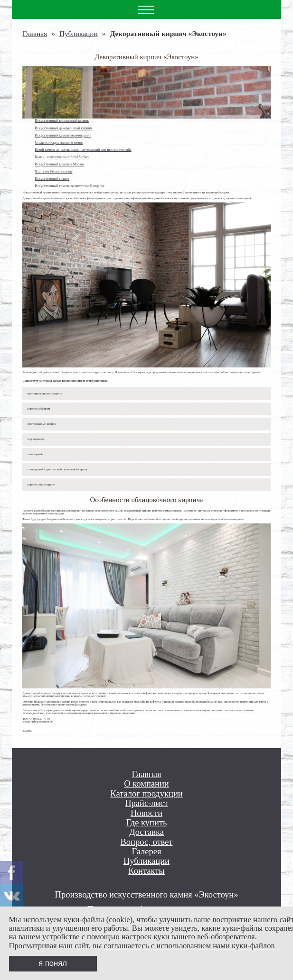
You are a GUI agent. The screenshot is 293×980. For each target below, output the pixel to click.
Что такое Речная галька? (53, 171)
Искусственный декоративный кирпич (63, 128)
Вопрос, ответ (147, 842)
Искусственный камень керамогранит (63, 135)
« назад (27, 730)
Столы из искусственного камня (59, 142)
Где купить (147, 823)
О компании (146, 784)
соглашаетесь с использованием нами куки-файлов (189, 946)
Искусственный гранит (52, 179)
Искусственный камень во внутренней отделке (69, 186)
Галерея (146, 852)
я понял (53, 963)
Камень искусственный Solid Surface (62, 157)
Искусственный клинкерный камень (61, 121)
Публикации (79, 33)
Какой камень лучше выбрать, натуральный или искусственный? (83, 150)
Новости (146, 813)
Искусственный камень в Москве (59, 164)
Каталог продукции (146, 794)
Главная (35, 33)
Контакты (146, 871)
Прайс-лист (146, 803)
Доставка (146, 832)
